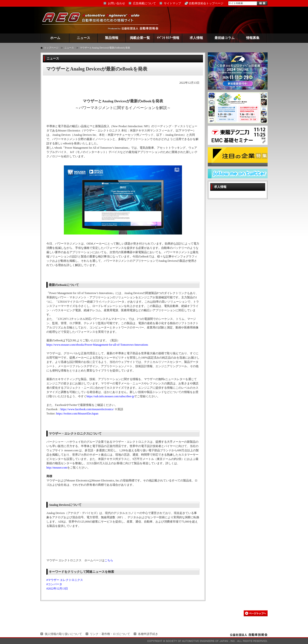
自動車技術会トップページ (206, 3)
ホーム (55, 38)
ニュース (83, 38)
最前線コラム (225, 38)
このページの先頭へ (256, 613)
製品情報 (112, 38)
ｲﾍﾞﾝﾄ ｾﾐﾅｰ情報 (168, 38)
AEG (94, 20)
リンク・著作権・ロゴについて (110, 634)
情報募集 (253, 38)
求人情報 (196, 38)
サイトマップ (172, 3)
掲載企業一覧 (140, 38)
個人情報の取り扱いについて (63, 634)
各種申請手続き (148, 634)
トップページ (51, 48)
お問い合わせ (116, 3)
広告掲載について (144, 3)
